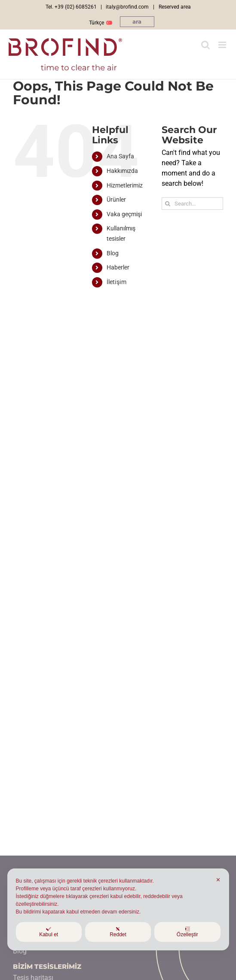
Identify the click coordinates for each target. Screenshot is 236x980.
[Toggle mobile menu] (223, 45)
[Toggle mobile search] (205, 45)
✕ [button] (218, 880)
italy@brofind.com (127, 7)
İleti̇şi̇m (116, 282)
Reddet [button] (118, 932)
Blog (113, 253)
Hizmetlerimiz (125, 185)
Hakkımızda (122, 171)
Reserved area (175, 7)
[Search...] (192, 204)
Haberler (118, 267)
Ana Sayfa (120, 156)
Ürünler (116, 200)
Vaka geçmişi (124, 214)
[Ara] (168, 204)
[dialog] (118, 909)
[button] (137, 22)
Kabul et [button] (49, 932)
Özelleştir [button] (187, 932)
